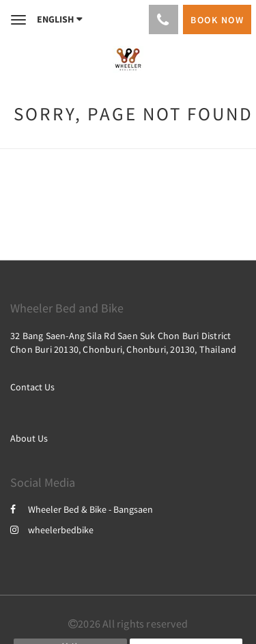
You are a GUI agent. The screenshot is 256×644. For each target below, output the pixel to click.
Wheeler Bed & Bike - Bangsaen (82, 509)
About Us (29, 438)
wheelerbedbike (52, 530)
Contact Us (32, 387)
